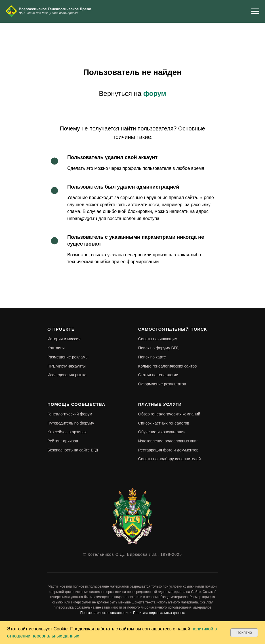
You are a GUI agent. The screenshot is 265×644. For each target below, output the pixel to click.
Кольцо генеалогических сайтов (168, 366)
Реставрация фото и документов (168, 450)
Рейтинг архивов (63, 441)
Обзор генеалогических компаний (169, 414)
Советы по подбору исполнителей (170, 459)
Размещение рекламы (68, 357)
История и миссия (64, 339)
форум (155, 93)
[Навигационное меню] (255, 11)
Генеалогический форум (70, 414)
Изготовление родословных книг (168, 441)
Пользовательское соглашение (105, 613)
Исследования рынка (67, 375)
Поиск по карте (152, 357)
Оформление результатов (162, 384)
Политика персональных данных (159, 613)
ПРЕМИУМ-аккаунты (67, 366)
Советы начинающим (158, 339)
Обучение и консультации (162, 432)
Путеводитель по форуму (71, 423)
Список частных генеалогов (164, 423)
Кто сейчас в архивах (67, 432)
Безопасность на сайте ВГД (73, 450)
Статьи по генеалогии (158, 375)
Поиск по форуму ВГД (158, 348)
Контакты (56, 348)
